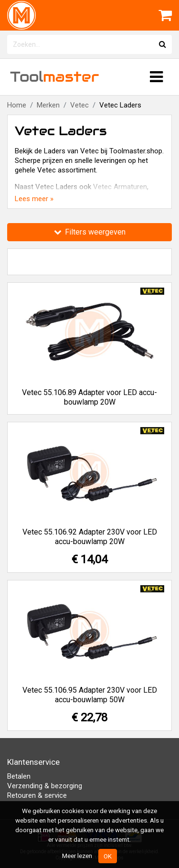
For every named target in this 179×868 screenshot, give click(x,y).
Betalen (19, 776)
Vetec (79, 105)
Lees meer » (34, 199)
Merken (48, 105)
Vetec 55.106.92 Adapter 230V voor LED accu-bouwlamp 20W (90, 537)
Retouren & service (37, 795)
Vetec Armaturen (120, 187)
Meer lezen (77, 856)
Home (17, 105)
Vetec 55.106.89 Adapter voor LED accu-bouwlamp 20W (89, 397)
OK (108, 856)
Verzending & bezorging (45, 786)
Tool (54, 77)
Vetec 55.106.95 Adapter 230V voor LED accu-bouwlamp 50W (90, 695)
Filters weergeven (90, 232)
